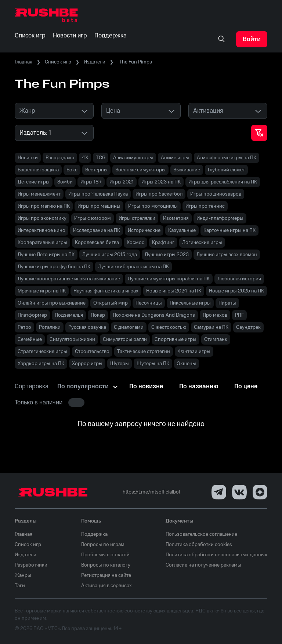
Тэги (20, 586)
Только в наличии (39, 403)
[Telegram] (219, 492)
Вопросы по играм (103, 545)
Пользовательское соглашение (201, 534)
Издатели (95, 62)
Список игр (58, 62)
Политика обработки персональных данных (216, 555)
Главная (23, 62)
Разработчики (31, 565)
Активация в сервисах (106, 586)
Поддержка (94, 534)
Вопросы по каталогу (106, 565)
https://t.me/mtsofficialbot (151, 492)
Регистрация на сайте (106, 575)
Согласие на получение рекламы (203, 565)
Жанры (23, 575)
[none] (221, 39)
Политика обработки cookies (199, 545)
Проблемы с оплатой (105, 555)
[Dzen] (260, 492)
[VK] (239, 492)
